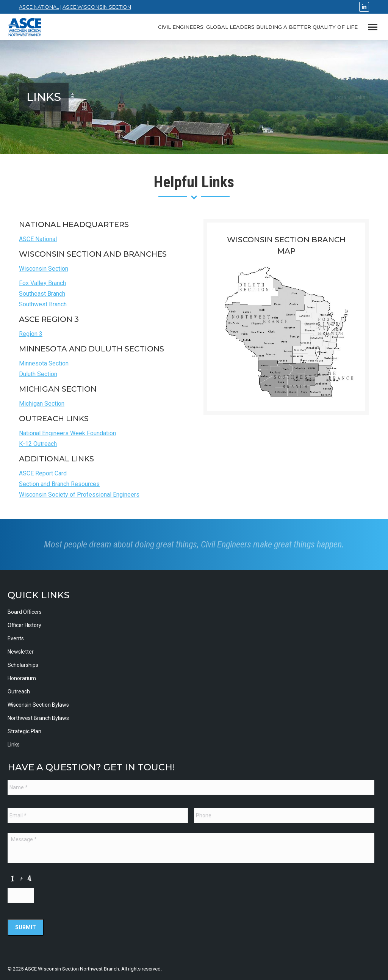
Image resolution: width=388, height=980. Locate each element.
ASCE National (39, 7)
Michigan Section (42, 404)
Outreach (19, 691)
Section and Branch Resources (59, 484)
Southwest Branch (43, 304)
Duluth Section (38, 374)
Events (16, 638)
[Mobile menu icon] (373, 27)
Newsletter (21, 652)
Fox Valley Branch (42, 283)
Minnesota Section (44, 363)
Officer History (24, 625)
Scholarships (23, 665)
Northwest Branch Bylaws (38, 718)
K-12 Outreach (38, 444)
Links (14, 745)
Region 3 (31, 334)
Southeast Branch (42, 294)
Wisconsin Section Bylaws (38, 705)
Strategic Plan (24, 731)
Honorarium (22, 678)
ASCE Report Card (43, 473)
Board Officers (25, 612)
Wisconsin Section (44, 269)
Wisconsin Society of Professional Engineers (79, 495)
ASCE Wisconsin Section (97, 7)
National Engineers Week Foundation (67, 433)
